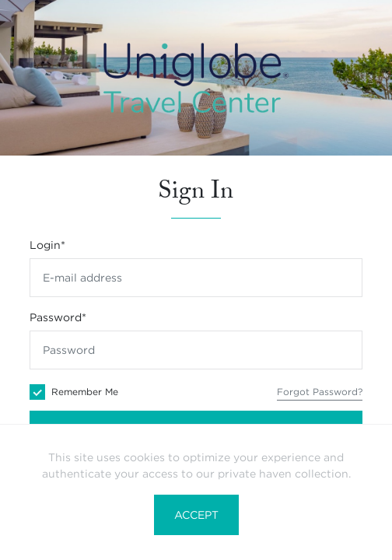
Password (58, 317)
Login (47, 245)
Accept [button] (196, 515)
